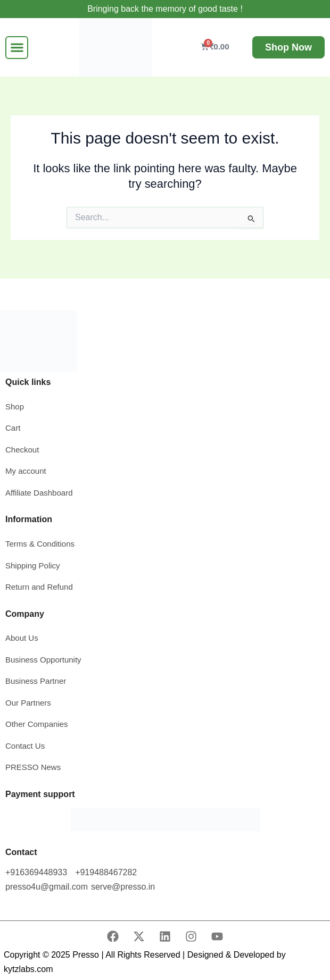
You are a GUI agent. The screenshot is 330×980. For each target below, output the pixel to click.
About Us (22, 638)
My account (27, 471)
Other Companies (37, 724)
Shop (15, 407)
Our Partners (28, 703)
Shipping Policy (33, 566)
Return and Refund (39, 587)
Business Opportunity (43, 660)
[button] (17, 48)
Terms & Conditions (40, 544)
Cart (13, 428)
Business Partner (36, 681)
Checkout (22, 450)
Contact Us (25, 746)
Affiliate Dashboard (39, 493)
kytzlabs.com (28, 969)
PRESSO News (33, 767)
